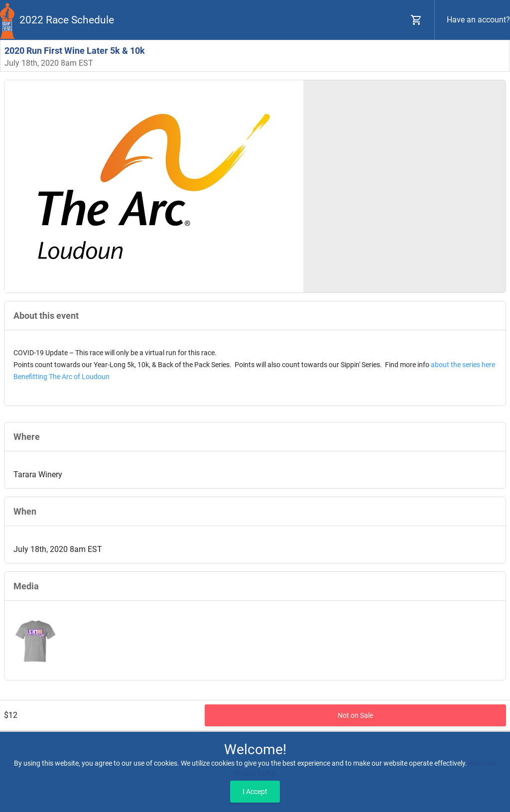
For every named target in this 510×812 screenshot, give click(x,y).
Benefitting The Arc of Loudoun (62, 377)
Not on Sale (355, 715)
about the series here (463, 365)
